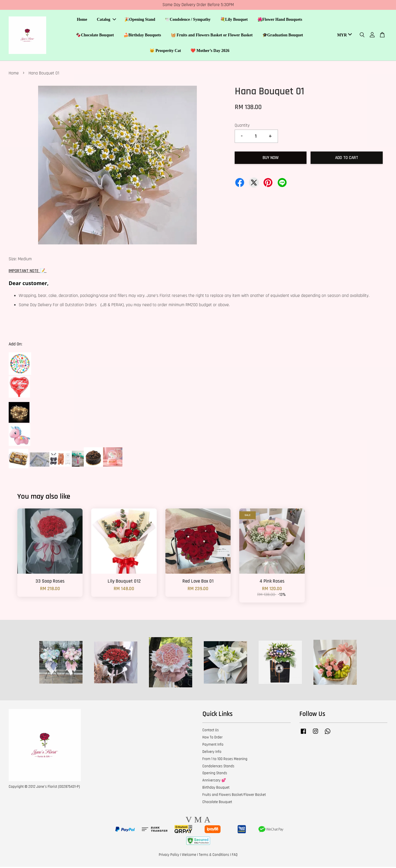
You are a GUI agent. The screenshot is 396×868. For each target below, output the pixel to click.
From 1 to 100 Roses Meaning (225, 760)
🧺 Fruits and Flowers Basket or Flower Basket (212, 36)
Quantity (242, 127)
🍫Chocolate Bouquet (95, 36)
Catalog (106, 20)
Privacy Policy (169, 856)
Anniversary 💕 (214, 782)
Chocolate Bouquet (217, 803)
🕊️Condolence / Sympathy (188, 20)
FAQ (235, 856)
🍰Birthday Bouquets (142, 36)
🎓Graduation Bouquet (283, 36)
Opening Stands (215, 775)
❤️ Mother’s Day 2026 (210, 51)
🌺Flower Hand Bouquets (280, 20)
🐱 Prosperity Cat (165, 51)
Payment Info (213, 746)
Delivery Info (212, 753)
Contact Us (211, 732)
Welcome (189, 856)
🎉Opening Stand (140, 20)
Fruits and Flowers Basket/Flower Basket (234, 796)
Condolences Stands (218, 767)
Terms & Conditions (214, 856)
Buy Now (271, 159)
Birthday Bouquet (216, 789)
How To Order (212, 739)
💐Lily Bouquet (234, 20)
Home (82, 20)
